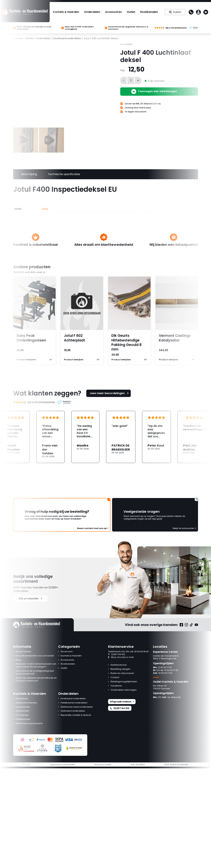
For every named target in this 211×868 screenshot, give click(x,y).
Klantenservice (119, 665)
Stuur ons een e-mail (121, 657)
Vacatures (116, 686)
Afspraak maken (122, 702)
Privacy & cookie (103, 765)
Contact (115, 678)
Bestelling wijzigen (120, 669)
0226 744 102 (117, 655)
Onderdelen (92, 12)
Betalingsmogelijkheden (124, 682)
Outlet (131, 12)
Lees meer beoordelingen (110, 393)
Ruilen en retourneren (122, 673)
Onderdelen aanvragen (124, 690)
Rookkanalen (149, 12)
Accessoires (113, 12)
